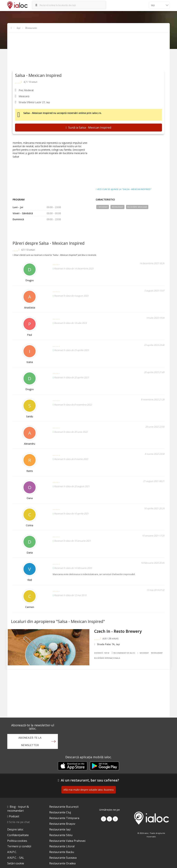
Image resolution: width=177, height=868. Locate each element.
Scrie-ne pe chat (19, 823)
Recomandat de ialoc (124, 654)
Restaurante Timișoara (64, 819)
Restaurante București (64, 808)
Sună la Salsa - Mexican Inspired (88, 127)
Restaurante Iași (60, 830)
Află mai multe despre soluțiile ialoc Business (89, 791)
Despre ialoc (15, 830)
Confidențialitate (18, 836)
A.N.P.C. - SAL (16, 859)
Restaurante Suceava (63, 859)
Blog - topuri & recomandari (18, 809)
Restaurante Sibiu (61, 836)
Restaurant (118, 207)
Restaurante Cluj (60, 813)
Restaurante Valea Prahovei (67, 842)
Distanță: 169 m (103, 654)
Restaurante (31, 28)
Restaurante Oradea (62, 864)
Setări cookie (16, 864)
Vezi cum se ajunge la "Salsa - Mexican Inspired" (124, 189)
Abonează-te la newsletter (30, 742)
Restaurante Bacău (62, 853)
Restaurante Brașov (62, 825)
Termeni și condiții (19, 847)
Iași (19, 28)
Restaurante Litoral (62, 847)
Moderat (103, 207)
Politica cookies (17, 842)
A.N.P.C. (12, 853)
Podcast (14, 817)
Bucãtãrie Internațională (122, 659)
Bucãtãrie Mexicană (137, 207)
